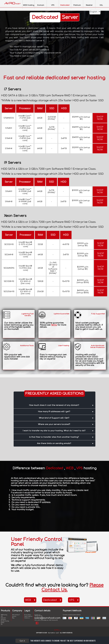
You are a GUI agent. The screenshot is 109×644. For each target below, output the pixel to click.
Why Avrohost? (16, 615)
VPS (74, 600)
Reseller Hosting (5, 621)
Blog (13, 618)
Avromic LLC (54, 633)
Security (14, 616)
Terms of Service (28, 616)
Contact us (27, 618)
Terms (54, 325)
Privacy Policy (28, 615)
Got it (22, 641)
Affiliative (3, 620)
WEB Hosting (4, 615)
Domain (3, 623)
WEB (30, 600)
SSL (2, 624)
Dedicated (52, 600)
